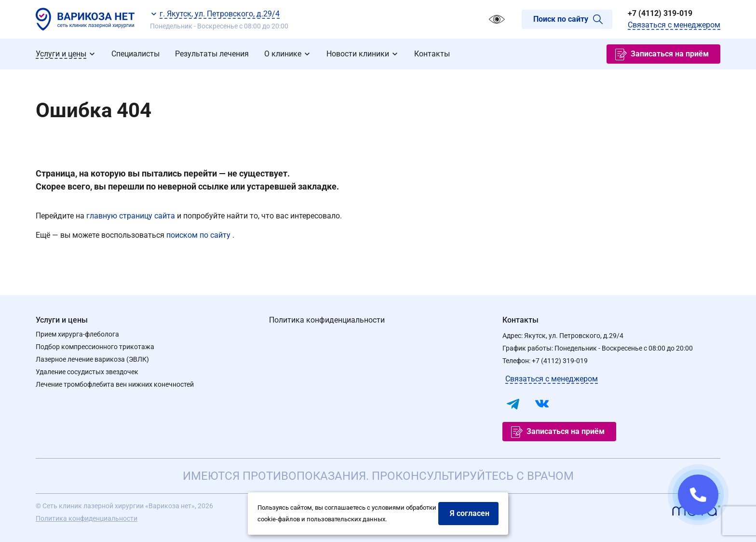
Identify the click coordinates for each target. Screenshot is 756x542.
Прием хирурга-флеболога (77, 334)
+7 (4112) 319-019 (660, 13)
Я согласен (470, 513)
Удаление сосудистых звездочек (87, 372)
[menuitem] (66, 54)
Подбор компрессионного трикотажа (95, 347)
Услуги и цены (62, 320)
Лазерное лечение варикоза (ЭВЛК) (92, 359)
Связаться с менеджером (674, 25)
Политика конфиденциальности (327, 320)
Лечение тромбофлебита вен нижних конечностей (115, 384)
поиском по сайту (199, 235)
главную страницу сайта (132, 216)
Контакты (520, 320)
